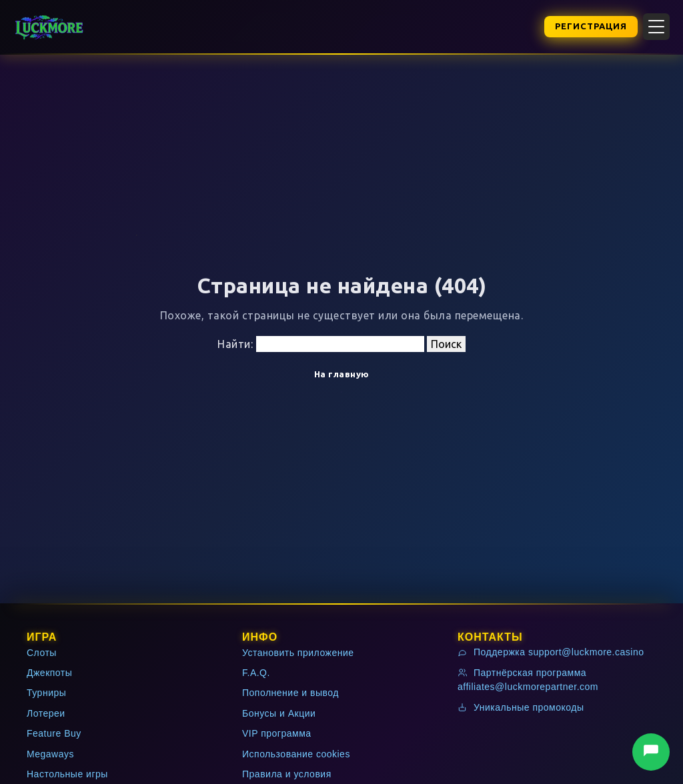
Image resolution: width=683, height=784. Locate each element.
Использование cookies (296, 754)
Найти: (235, 344)
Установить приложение (298, 653)
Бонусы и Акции (279, 713)
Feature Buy (54, 733)
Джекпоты (49, 673)
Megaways (50, 754)
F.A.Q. (256, 673)
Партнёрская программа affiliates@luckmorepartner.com (528, 680)
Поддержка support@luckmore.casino (551, 652)
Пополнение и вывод (290, 693)
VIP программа (277, 733)
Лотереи (46, 713)
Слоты (42, 653)
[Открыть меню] (656, 27)
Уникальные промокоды (521, 707)
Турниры (46, 693)
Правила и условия (287, 774)
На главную (342, 374)
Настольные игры (67, 774)
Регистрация (591, 26)
